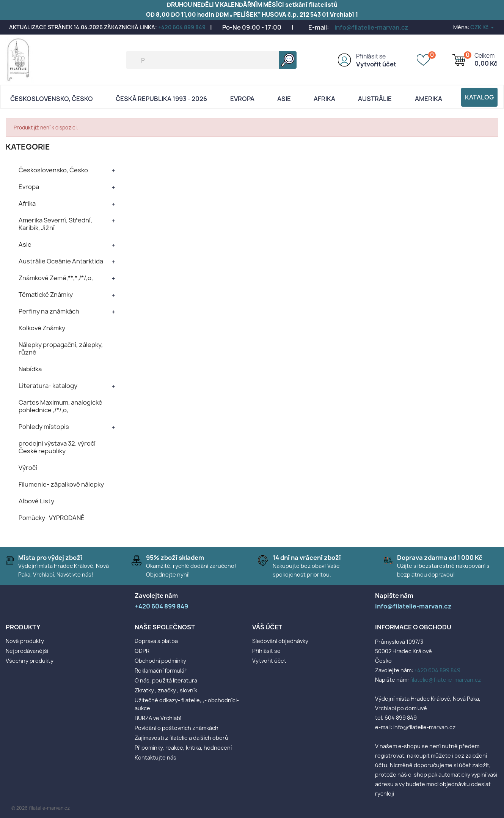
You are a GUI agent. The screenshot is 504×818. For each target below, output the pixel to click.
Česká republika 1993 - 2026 (161, 99)
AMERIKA (429, 99)
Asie (284, 99)
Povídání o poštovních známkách (177, 728)
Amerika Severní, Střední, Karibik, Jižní (55, 224)
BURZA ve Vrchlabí (158, 718)
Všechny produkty (30, 661)
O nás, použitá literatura (166, 680)
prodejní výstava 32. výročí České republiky (57, 447)
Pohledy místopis (44, 427)
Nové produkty (25, 641)
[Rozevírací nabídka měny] (483, 27)
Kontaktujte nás (155, 757)
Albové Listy (36, 501)
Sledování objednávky (280, 641)
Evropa (242, 99)
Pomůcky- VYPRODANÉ (52, 518)
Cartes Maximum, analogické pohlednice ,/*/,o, (60, 406)
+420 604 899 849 (182, 27)
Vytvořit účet (376, 64)
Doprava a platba (156, 641)
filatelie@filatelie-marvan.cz (445, 680)
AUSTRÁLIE (375, 99)
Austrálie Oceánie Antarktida (61, 261)
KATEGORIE (28, 147)
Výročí (28, 468)
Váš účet (267, 627)
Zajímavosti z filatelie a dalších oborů (181, 738)
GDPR (142, 651)
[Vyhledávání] (211, 60)
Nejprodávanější (27, 651)
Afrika (324, 99)
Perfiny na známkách (49, 311)
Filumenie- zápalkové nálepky (61, 484)
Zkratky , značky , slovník (166, 690)
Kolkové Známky (42, 328)
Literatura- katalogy (48, 386)
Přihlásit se (371, 56)
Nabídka (30, 369)
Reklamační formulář (161, 671)
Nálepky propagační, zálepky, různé (61, 348)
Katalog (479, 97)
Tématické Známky (46, 295)
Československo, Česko (52, 99)
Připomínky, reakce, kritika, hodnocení (183, 748)
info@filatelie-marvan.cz (371, 27)
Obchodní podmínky (160, 661)
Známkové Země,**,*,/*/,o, (56, 278)
